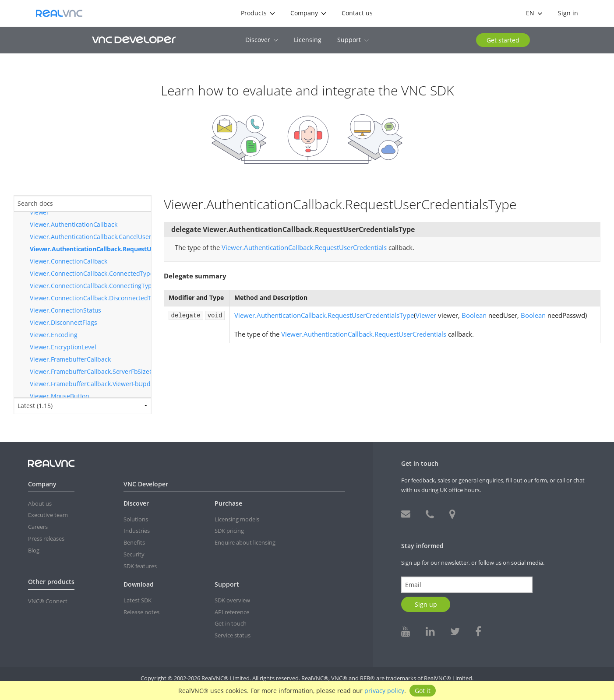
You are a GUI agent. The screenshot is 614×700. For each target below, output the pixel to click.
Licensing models (237, 519)
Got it (423, 691)
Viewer (39, 212)
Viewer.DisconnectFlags (63, 322)
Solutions (136, 519)
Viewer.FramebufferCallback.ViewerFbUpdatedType (90, 384)
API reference (232, 612)
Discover (262, 40)
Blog (34, 550)
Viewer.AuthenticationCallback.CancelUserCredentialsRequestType (90, 237)
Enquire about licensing (245, 542)
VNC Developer (134, 40)
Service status (233, 635)
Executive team (48, 515)
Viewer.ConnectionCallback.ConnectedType (90, 273)
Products (258, 13)
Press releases (46, 538)
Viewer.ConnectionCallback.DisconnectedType (90, 298)
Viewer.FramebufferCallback (70, 359)
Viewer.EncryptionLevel (63, 347)
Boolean (474, 315)
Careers (38, 527)
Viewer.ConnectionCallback (69, 261)
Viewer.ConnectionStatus (65, 310)
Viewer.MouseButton (60, 396)
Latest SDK (138, 600)
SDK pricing (229, 531)
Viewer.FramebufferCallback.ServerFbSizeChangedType (90, 371)
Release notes (141, 612)
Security (134, 554)
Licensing (308, 40)
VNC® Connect (48, 601)
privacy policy (384, 691)
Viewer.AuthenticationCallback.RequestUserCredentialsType (90, 249)
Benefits (134, 542)
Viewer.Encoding (54, 335)
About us (40, 503)
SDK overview (232, 600)
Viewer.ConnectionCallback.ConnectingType (90, 286)
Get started (503, 40)
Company (308, 13)
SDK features (140, 566)
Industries (137, 531)
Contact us (357, 13)
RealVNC (59, 13)
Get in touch (231, 623)
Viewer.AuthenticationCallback (73, 224)
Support (353, 40)
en (534, 13)
